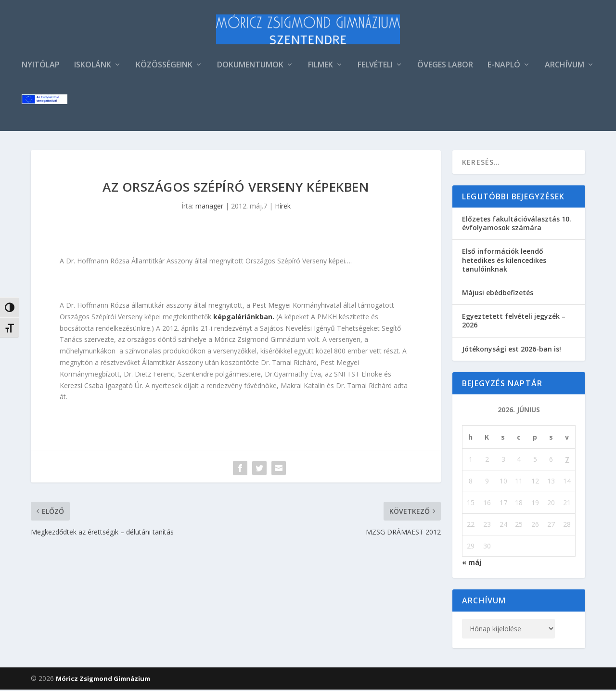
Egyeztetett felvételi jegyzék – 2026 (514, 322)
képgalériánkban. (244, 318)
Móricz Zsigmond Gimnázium (103, 680)
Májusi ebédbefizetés (498, 294)
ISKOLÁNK (93, 67)
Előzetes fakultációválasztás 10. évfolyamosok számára (517, 225)
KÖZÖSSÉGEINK (164, 67)
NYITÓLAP (41, 67)
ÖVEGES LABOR (445, 67)
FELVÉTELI (375, 67)
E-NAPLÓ (504, 67)
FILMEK (321, 67)
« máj (472, 564)
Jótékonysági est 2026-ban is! (512, 350)
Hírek (283, 207)
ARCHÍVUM (565, 67)
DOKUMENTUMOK (250, 67)
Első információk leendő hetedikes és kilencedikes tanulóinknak (504, 261)
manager (209, 207)
